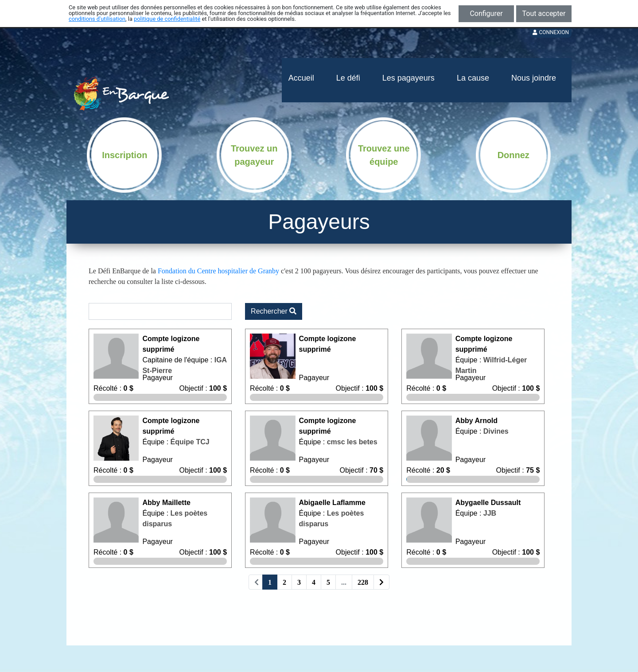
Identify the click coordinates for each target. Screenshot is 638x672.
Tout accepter (544, 14)
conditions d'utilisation (97, 19)
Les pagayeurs (408, 78)
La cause (473, 78)
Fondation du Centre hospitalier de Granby (218, 271)
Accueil (301, 78)
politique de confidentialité (167, 19)
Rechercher (274, 311)
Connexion (551, 32)
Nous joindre (534, 78)
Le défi (348, 78)
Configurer (486, 14)
